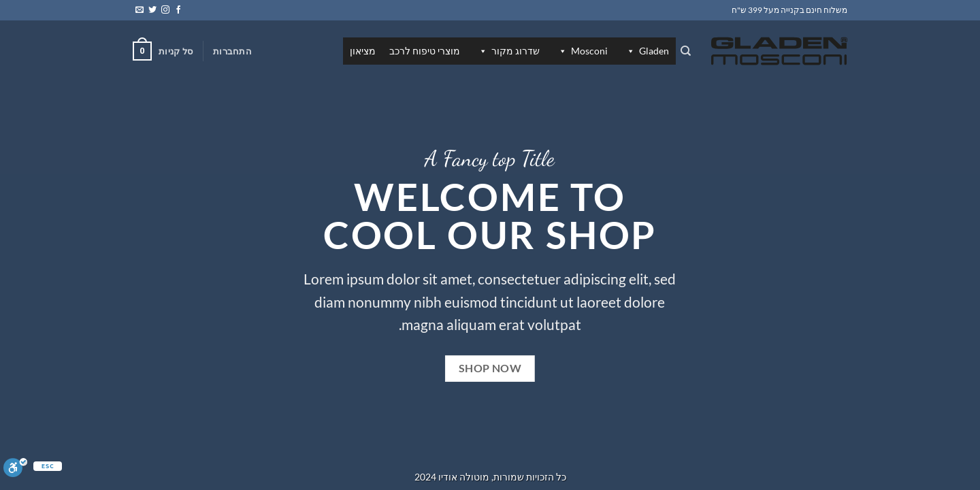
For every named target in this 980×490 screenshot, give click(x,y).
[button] (232, 51)
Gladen (647, 51)
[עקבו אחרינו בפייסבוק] (178, 10)
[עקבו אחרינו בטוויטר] (152, 10)
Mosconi (583, 51)
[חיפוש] (686, 51)
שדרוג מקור (509, 51)
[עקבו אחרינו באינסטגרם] (165, 10)
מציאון (363, 51)
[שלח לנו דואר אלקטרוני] (140, 10)
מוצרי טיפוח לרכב (425, 51)
